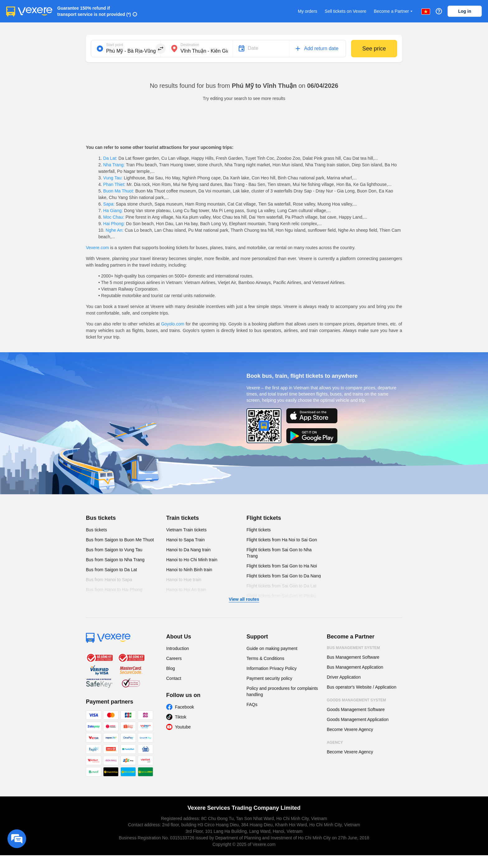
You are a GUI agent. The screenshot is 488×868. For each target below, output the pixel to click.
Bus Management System (353, 648)
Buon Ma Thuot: (119, 191)
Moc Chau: (114, 217)
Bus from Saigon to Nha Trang (115, 560)
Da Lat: (110, 158)
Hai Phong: (114, 224)
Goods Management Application (358, 719)
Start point (115, 45)
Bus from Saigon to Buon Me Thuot (120, 540)
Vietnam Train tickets (186, 530)
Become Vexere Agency (350, 729)
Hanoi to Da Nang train (188, 550)
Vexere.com (97, 248)
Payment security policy (269, 678)
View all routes (244, 599)
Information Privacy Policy (272, 668)
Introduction (178, 648)
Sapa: (109, 204)
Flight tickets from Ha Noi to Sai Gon (282, 540)
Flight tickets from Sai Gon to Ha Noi (282, 566)
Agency (335, 742)
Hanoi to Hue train (184, 580)
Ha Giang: (113, 211)
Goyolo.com (173, 324)
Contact (174, 678)
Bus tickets (101, 518)
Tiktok (181, 717)
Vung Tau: (113, 178)
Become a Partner (394, 11)
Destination (190, 45)
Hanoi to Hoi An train (186, 590)
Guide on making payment (272, 648)
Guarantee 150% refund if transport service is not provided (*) (94, 11)
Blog (171, 668)
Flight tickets (264, 518)
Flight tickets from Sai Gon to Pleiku (281, 596)
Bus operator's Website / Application (361, 687)
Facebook (184, 707)
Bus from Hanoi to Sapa (109, 580)
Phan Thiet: (114, 184)
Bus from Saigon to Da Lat (111, 570)
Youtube (183, 727)
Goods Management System (356, 700)
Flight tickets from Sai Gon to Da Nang (284, 576)
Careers (174, 658)
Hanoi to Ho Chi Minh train (192, 560)
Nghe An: (114, 230)
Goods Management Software (356, 709)
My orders (307, 11)
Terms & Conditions (265, 658)
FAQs (252, 704)
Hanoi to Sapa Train (185, 540)
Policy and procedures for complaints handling (282, 691)
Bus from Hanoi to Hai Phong (114, 590)
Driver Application (344, 677)
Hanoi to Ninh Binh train (189, 570)
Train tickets (183, 518)
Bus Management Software (353, 657)
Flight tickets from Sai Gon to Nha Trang (279, 553)
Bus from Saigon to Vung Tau (114, 550)
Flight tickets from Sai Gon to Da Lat (282, 586)
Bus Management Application (355, 667)
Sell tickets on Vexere (345, 11)
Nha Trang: (114, 165)
